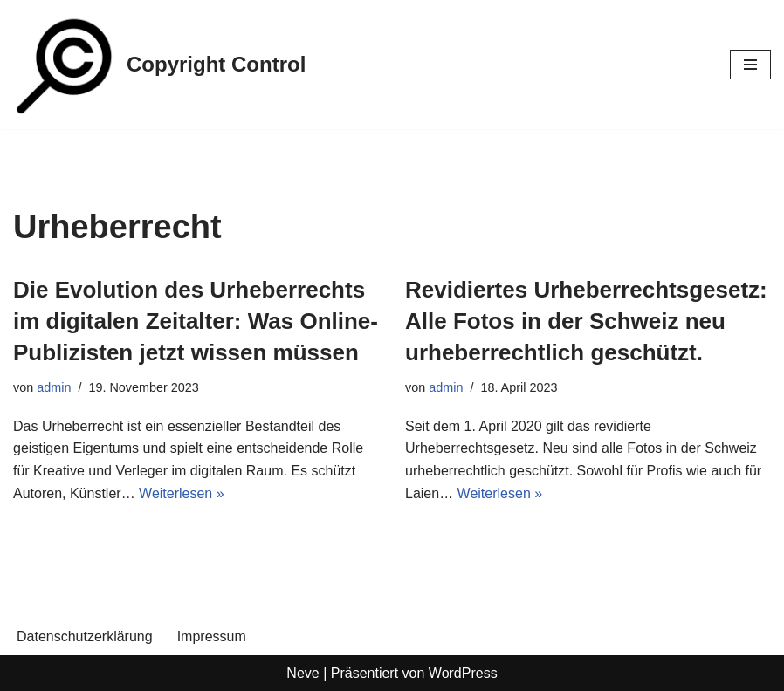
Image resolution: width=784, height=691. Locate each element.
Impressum (212, 636)
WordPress (463, 673)
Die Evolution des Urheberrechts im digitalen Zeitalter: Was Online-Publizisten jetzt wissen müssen (196, 322)
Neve (303, 673)
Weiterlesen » (182, 493)
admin (54, 387)
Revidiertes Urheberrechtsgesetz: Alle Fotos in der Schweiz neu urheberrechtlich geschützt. (586, 322)
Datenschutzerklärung (85, 636)
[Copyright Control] (159, 65)
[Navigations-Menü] (750, 65)
